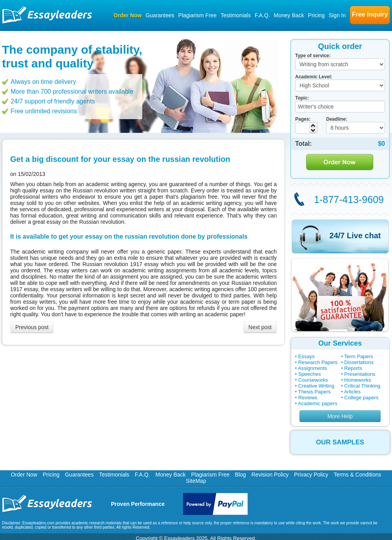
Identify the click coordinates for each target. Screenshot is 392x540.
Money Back (289, 15)
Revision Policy (270, 475)
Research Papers (318, 362)
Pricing (317, 15)
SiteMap (196, 481)
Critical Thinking (362, 386)
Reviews (308, 398)
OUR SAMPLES (340, 442)
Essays (307, 356)
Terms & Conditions (357, 475)
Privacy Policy (311, 475)
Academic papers (318, 403)
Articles (352, 392)
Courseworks (313, 380)
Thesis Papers (314, 392)
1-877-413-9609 (349, 199)
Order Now (128, 15)
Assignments (312, 368)
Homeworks (358, 380)
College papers (361, 398)
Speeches (310, 374)
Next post (260, 327)
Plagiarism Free (198, 15)
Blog (240, 475)
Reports (353, 368)
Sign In (337, 15)
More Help (340, 416)
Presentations (360, 374)
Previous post (32, 327)
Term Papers (359, 356)
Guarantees (160, 15)
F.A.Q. (262, 15)
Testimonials (236, 15)
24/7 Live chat (355, 236)
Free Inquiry (370, 14)
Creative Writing (316, 386)
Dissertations (359, 362)
